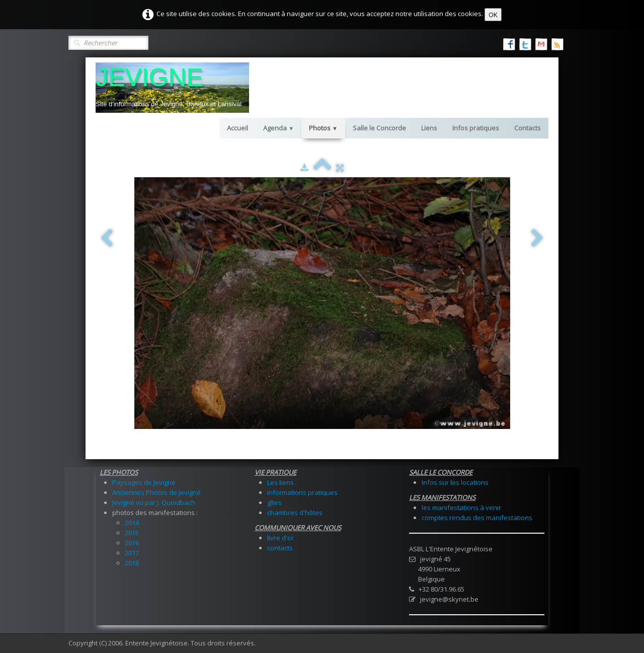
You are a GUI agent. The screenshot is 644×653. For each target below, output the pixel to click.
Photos (323, 128)
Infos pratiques (476, 128)
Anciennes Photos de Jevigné (156, 492)
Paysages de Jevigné (144, 482)
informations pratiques (302, 492)
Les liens (280, 482)
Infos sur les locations (455, 482)
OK (493, 15)
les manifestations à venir (461, 507)
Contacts (528, 128)
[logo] (172, 88)
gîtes (274, 502)
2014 (132, 523)
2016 (132, 543)
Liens (429, 128)
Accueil (237, 128)
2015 (132, 533)
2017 (132, 553)
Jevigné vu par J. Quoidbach (154, 502)
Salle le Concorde (379, 128)
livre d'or (280, 538)
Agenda (278, 128)
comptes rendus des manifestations (477, 518)
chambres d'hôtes (295, 513)
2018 (132, 563)
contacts (280, 548)
